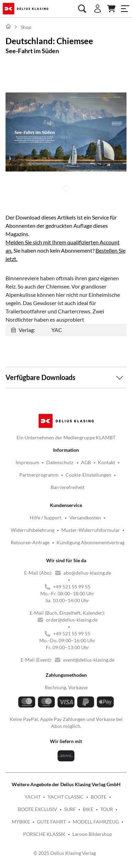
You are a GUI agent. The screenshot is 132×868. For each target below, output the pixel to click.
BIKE (88, 809)
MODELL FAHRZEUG (96, 822)
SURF (70, 809)
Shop (26, 27)
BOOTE (99, 797)
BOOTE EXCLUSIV (38, 809)
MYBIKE (21, 822)
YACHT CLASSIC (66, 797)
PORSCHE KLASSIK (44, 834)
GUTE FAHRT (51, 822)
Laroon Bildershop (92, 834)
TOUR (107, 809)
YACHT (33, 797)
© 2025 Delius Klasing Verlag (65, 853)
